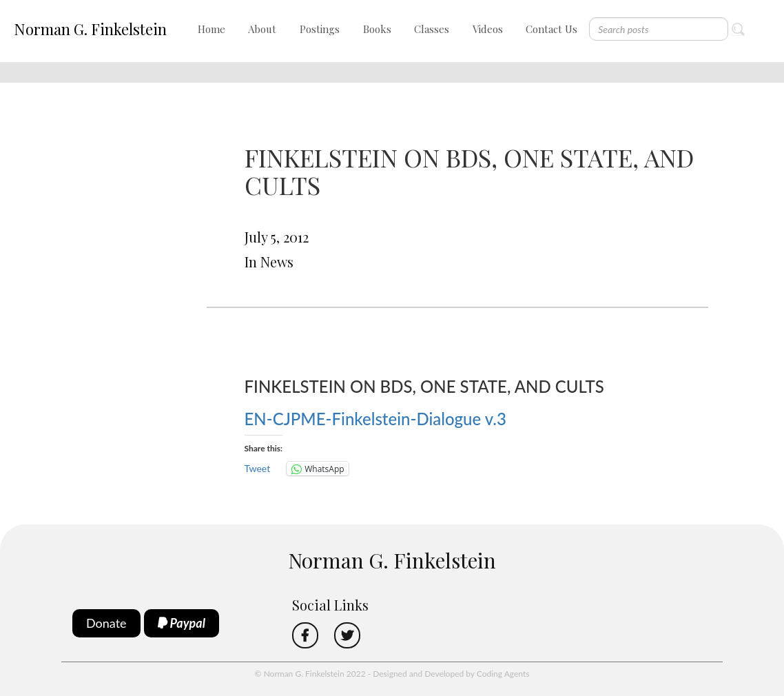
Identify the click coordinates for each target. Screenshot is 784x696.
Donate (106, 623)
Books (377, 29)
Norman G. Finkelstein (90, 29)
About (262, 29)
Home (212, 29)
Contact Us (551, 29)
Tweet (258, 468)
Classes (432, 29)
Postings (320, 29)
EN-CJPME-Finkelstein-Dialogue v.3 (375, 419)
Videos (488, 29)
